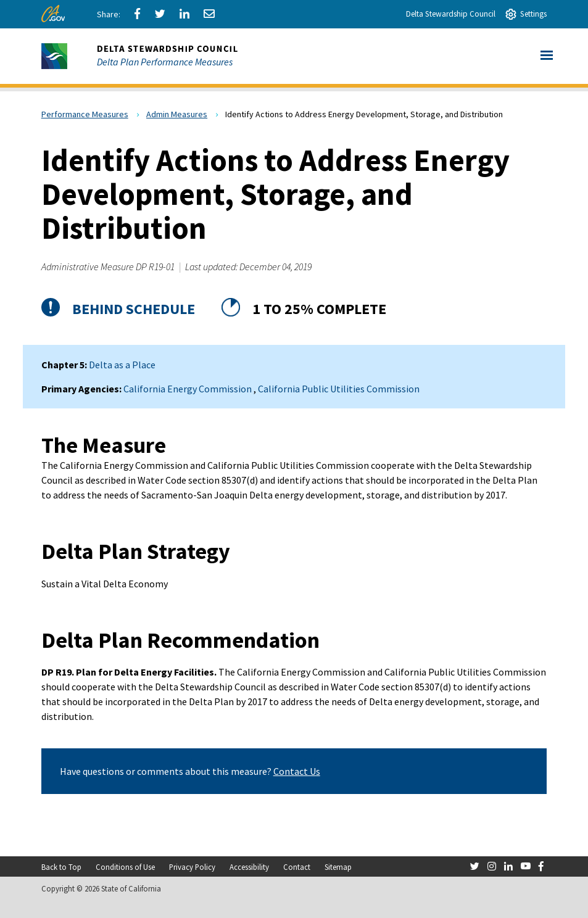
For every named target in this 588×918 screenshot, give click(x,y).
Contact (297, 867)
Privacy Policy (192, 867)
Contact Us (297, 771)
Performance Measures (85, 114)
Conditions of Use (125, 867)
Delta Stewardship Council (451, 14)
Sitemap (338, 867)
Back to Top (61, 867)
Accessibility (249, 867)
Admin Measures (177, 114)
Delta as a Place (122, 365)
